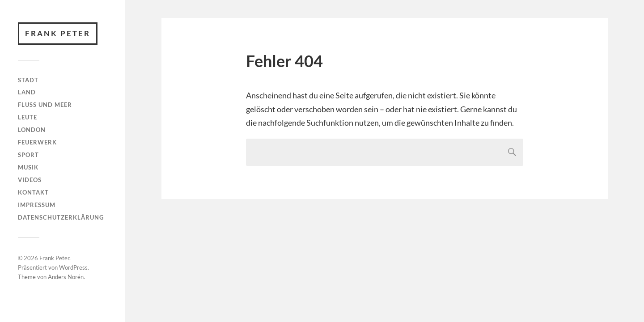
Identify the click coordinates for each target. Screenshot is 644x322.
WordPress (73, 267)
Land (27, 92)
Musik (28, 167)
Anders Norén (66, 277)
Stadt (28, 80)
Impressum (37, 205)
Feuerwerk (37, 142)
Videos (30, 180)
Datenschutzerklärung (61, 217)
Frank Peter (58, 33)
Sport (28, 155)
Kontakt (33, 192)
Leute (28, 117)
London (32, 130)
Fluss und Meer (45, 105)
